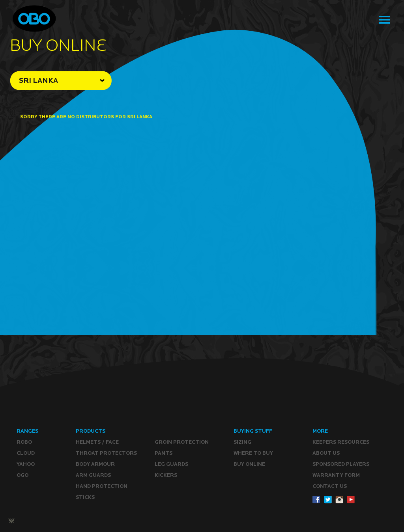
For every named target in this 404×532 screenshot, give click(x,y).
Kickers (166, 475)
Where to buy (253, 453)
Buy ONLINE (249, 464)
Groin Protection (182, 442)
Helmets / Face (97, 442)
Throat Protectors (106, 453)
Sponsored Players (341, 464)
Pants (164, 453)
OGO (22, 475)
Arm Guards (93, 475)
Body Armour (95, 464)
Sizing (242, 442)
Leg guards (171, 464)
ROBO (24, 442)
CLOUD (26, 453)
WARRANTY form (336, 475)
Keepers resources (341, 442)
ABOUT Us (326, 453)
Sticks (85, 497)
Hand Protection (102, 486)
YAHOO (26, 464)
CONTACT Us (330, 486)
